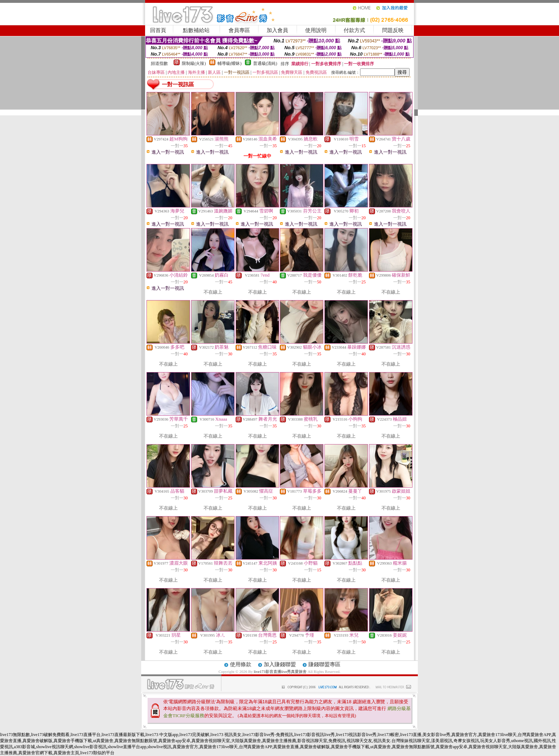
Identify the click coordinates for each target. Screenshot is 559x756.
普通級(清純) (265, 63)
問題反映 (393, 30)
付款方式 (354, 30)
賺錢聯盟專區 (324, 664)
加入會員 (277, 30)
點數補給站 (196, 30)
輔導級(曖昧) (230, 63)
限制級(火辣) (194, 63)
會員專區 (239, 30)
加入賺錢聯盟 (280, 664)
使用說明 (316, 30)
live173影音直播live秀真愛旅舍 (280, 672)
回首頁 (158, 30)
